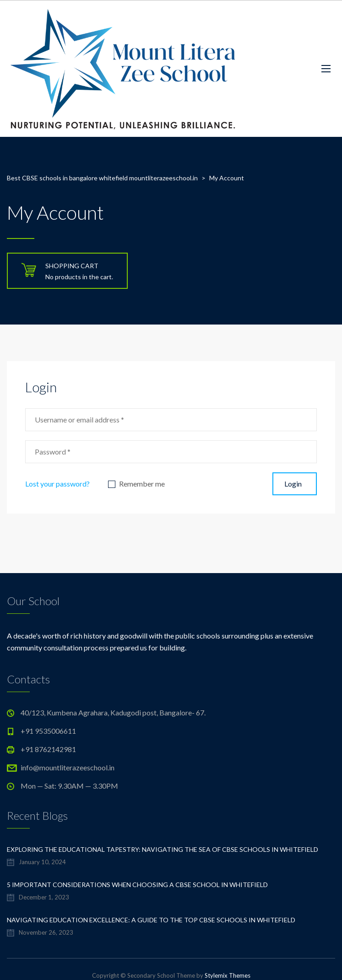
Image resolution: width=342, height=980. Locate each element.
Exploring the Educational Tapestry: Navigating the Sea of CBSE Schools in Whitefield (163, 849)
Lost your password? (57, 484)
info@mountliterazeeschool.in (68, 767)
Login (293, 484)
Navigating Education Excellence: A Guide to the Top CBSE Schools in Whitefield (151, 920)
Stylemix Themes (228, 975)
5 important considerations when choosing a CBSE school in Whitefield (137, 885)
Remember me (142, 484)
